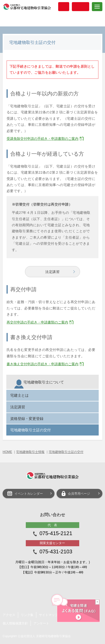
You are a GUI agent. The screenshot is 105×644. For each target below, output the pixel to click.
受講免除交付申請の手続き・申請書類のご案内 (42, 139)
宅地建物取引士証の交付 (66, 452)
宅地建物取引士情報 (30, 452)
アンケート (41, 623)
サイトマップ (48, 615)
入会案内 (64, 7)
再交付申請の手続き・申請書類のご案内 (37, 322)
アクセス (9, 615)
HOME (7, 452)
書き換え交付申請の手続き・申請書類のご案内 (42, 364)
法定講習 (52, 272)
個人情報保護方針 (15, 623)
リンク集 (27, 615)
